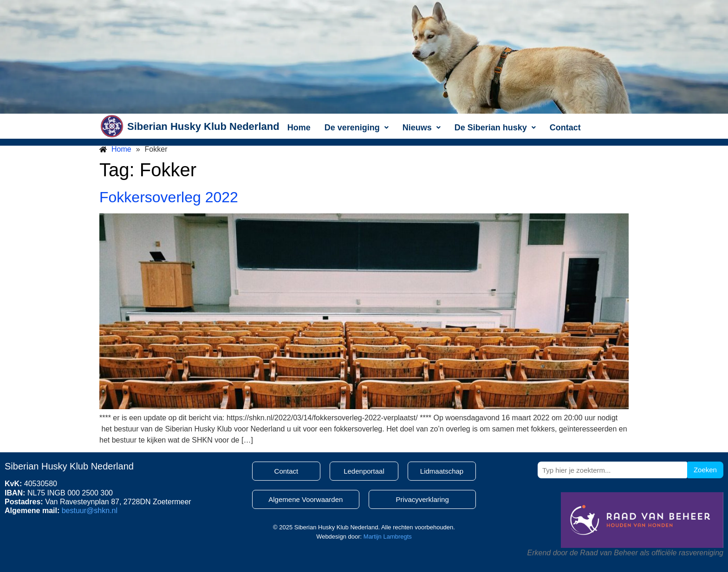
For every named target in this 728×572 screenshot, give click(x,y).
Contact (565, 128)
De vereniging (357, 128)
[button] (357, 128)
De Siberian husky (495, 128)
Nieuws (422, 128)
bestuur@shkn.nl (90, 511)
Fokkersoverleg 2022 (169, 197)
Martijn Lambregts (388, 537)
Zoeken (705, 470)
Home (299, 128)
